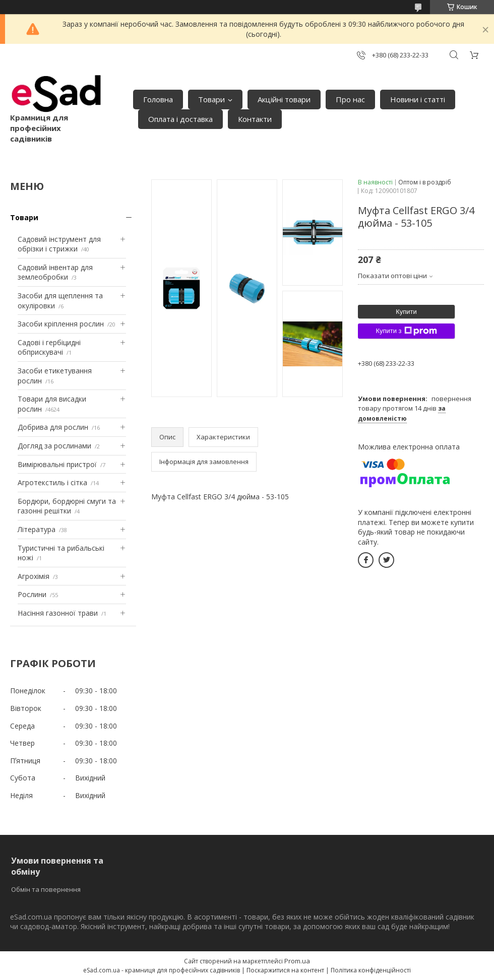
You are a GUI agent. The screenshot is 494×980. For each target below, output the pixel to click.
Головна (158, 99)
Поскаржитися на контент (285, 970)
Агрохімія (34, 576)
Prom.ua (297, 961)
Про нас (350, 99)
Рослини (32, 594)
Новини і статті (418, 99)
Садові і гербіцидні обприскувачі (49, 347)
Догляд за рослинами (54, 446)
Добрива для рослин (53, 427)
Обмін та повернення (46, 889)
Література (37, 529)
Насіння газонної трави (58, 613)
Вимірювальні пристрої (57, 464)
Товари (211, 99)
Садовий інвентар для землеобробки (55, 272)
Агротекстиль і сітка (52, 482)
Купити (406, 312)
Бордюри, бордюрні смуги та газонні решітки (67, 506)
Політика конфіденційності (371, 970)
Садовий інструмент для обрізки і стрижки (59, 244)
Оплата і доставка (180, 119)
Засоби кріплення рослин (61, 324)
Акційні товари (284, 99)
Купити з (406, 331)
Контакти (255, 119)
